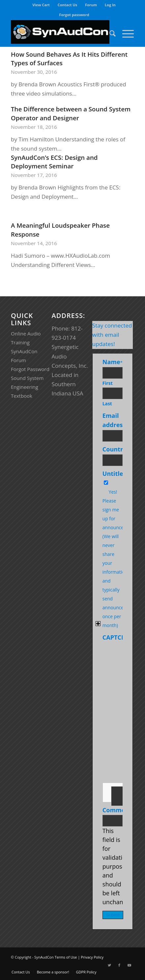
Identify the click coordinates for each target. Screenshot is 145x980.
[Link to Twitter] (109, 965)
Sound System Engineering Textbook (27, 387)
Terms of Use (66, 957)
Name (113, 362)
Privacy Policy (92, 957)
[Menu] (125, 33)
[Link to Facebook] (119, 965)
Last (107, 404)
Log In (110, 5)
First (108, 383)
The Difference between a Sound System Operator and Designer (71, 113)
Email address (115, 420)
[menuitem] (41, 5)
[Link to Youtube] (129, 965)
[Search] (109, 33)
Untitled (115, 474)
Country (116, 449)
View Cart (41, 5)
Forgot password (74, 15)
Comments (118, 810)
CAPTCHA (116, 637)
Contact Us (68, 5)
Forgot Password (30, 369)
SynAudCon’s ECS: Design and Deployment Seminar (54, 162)
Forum (91, 5)
